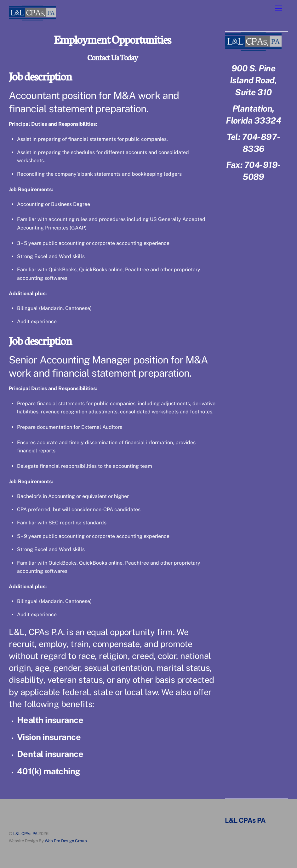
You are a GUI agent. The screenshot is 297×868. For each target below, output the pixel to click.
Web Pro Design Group (66, 841)
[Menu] (279, 9)
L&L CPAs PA (25, 834)
